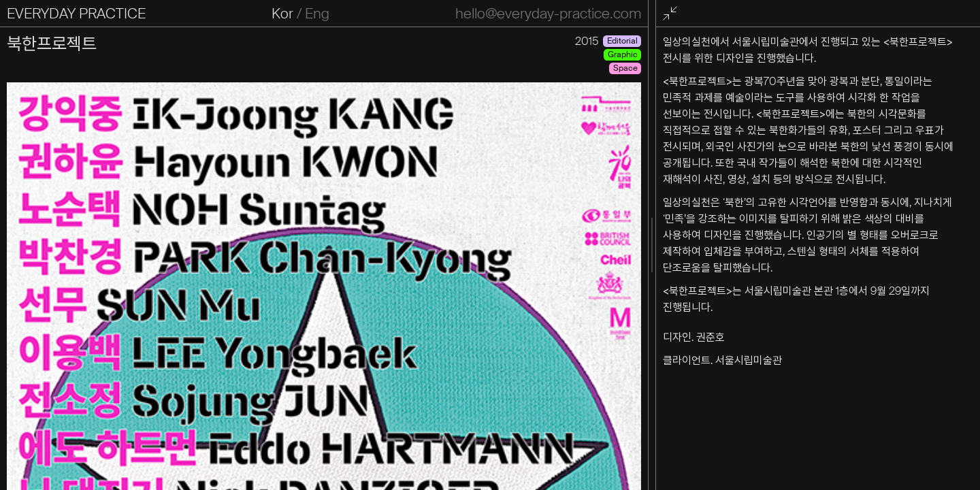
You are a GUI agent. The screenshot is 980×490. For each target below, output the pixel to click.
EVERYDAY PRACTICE (76, 14)
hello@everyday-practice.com (548, 14)
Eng (317, 14)
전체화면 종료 (672, 14)
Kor (282, 14)
